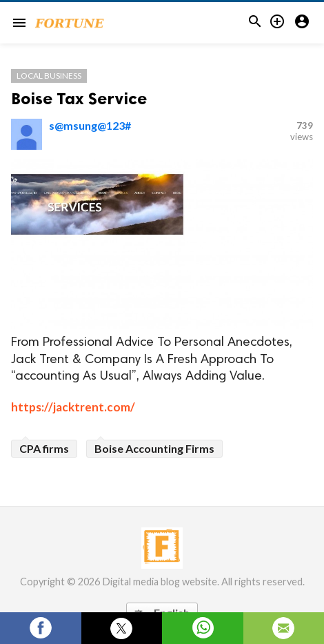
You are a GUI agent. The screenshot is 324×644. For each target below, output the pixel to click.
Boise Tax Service (79, 98)
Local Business (49, 76)
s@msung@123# (90, 125)
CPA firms (44, 448)
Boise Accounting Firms (154, 448)
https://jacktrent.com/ (73, 407)
